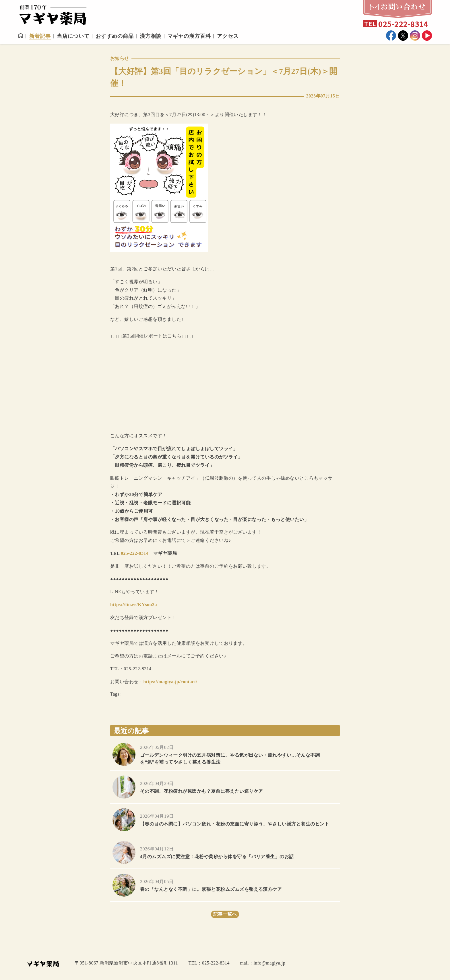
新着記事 (40, 36)
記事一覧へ (225, 914)
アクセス (228, 36)
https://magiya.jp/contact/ (170, 682)
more (225, 754)
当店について (73, 36)
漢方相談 (151, 36)
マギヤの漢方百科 (189, 36)
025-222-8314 (135, 553)
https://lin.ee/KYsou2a (134, 605)
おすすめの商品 (115, 36)
